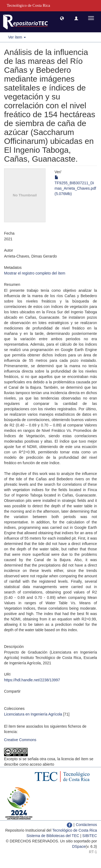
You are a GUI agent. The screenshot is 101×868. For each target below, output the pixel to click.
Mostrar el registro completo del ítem (35, 273)
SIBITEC (90, 836)
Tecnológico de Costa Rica (75, 830)
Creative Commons (20, 740)
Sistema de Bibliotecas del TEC (53, 836)
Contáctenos (86, 825)
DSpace (79, 846)
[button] (62, 18)
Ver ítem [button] (17, 37)
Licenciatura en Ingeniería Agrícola (33, 714)
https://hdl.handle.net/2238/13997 (32, 680)
